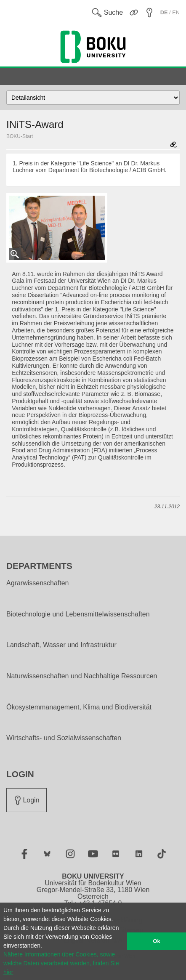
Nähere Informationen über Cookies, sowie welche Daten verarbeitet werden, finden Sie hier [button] (61, 963)
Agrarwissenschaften (38, 583)
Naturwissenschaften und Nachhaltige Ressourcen (82, 676)
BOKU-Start (20, 136)
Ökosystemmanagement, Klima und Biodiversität (79, 707)
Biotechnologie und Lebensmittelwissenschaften (78, 614)
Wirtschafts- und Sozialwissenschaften (64, 738)
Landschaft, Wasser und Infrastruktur (61, 645)
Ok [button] (157, 941)
